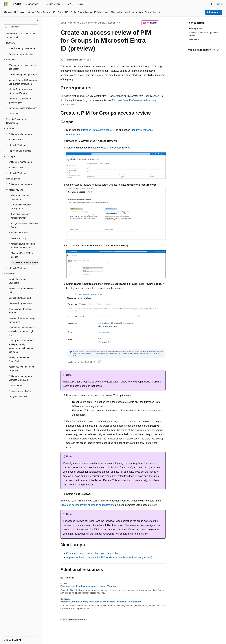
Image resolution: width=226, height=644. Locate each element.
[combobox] (21, 27)
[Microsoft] (6, 4)
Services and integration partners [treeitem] (20, 311)
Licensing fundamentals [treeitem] (20, 298)
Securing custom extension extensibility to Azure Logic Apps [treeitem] (21, 331)
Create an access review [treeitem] (26, 262)
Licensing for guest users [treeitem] (20, 303)
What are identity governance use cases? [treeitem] (22, 67)
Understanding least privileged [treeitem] (23, 75)
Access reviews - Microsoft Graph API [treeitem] (21, 369)
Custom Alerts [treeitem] (15, 385)
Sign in (219, 4)
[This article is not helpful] (218, 50)
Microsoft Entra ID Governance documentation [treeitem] (21, 36)
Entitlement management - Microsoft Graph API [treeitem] (21, 378)
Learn (64, 23)
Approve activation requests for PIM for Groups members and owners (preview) (109, 557)
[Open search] (211, 4)
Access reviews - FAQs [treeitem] (20, 391)
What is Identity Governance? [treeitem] (23, 48)
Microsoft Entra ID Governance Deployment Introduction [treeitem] (23, 82)
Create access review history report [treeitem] (21, 207)
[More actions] (163, 23)
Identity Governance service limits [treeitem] (22, 290)
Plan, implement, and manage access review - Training (88, 586)
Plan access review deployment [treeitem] (20, 197)
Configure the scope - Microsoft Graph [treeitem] (21, 216)
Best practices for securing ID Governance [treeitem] (23, 320)
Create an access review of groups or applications (88, 505)
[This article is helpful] (214, 50)
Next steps (194, 39)
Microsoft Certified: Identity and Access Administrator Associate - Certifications (101, 602)
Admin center (214, 12)
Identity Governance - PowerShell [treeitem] (19, 359)
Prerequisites (196, 29)
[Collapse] (37, 20)
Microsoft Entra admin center (97, 130)
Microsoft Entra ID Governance (103, 23)
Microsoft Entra (77, 23)
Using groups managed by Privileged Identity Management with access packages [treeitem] (21, 346)
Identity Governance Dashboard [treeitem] (18, 281)
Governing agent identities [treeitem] (21, 54)
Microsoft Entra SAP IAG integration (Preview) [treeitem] (20, 91)
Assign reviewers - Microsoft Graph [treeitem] (24, 225)
